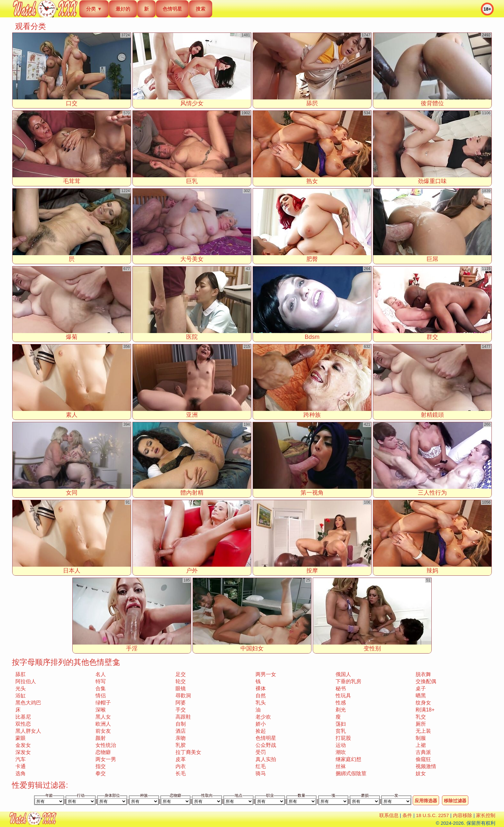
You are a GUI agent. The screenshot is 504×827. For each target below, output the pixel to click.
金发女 (23, 745)
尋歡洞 (183, 696)
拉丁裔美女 (188, 752)
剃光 (341, 710)
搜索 (201, 9)
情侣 (101, 696)
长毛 (181, 773)
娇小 (261, 724)
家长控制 (486, 815)
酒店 (181, 731)
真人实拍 (266, 759)
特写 (101, 681)
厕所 (421, 724)
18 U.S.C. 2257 (432, 815)
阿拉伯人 (26, 681)
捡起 (261, 731)
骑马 (261, 773)
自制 (181, 724)
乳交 (421, 717)
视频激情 (426, 766)
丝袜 (341, 766)
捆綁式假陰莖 (351, 773)
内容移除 (463, 815)
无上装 (423, 731)
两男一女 (266, 674)
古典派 (423, 752)
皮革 (181, 759)
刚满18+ (425, 710)
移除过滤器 (455, 801)
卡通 (21, 766)
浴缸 (21, 696)
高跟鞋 (183, 717)
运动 (341, 745)
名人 (101, 674)
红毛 (261, 766)
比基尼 (23, 717)
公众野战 (266, 745)
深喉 (101, 710)
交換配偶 (426, 681)
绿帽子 (103, 703)
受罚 (261, 752)
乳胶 (181, 745)
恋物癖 (103, 752)
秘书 (341, 688)
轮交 (181, 681)
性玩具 (343, 696)
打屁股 (343, 738)
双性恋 (23, 724)
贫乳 (341, 731)
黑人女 (103, 717)
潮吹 (341, 752)
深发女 (23, 752)
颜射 (101, 738)
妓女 (421, 773)
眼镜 (181, 688)
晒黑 (421, 696)
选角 (21, 773)
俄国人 (343, 674)
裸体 (261, 688)
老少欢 (263, 717)
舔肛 (21, 674)
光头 (21, 688)
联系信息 (389, 815)
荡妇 (341, 724)
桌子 (421, 688)
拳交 (101, 773)
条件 (407, 815)
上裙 (421, 745)
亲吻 (181, 738)
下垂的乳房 (348, 681)
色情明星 (172, 9)
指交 (101, 766)
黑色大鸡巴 (28, 703)
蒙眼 (21, 738)
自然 (261, 696)
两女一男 (106, 759)
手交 (181, 710)
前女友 (103, 731)
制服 (421, 738)
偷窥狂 (423, 759)
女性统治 (106, 745)
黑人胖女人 (28, 731)
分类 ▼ (94, 9)
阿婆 (181, 703)
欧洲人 (103, 724)
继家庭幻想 (348, 759)
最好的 (123, 9)
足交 (181, 674)
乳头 (261, 703)
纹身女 (423, 703)
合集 (101, 688)
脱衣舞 (423, 674)
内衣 (181, 766)
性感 (341, 703)
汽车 (21, 759)
